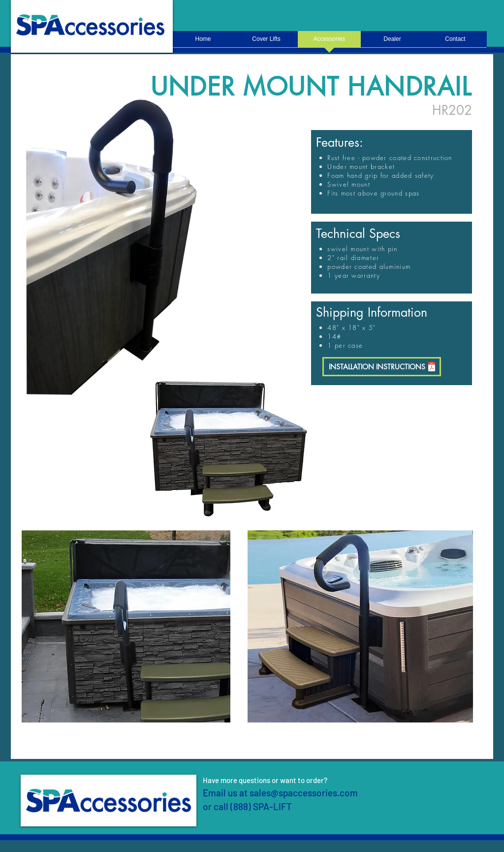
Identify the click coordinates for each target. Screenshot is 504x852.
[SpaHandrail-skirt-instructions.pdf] (432, 368)
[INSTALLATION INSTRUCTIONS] (382, 367)
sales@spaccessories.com (304, 793)
